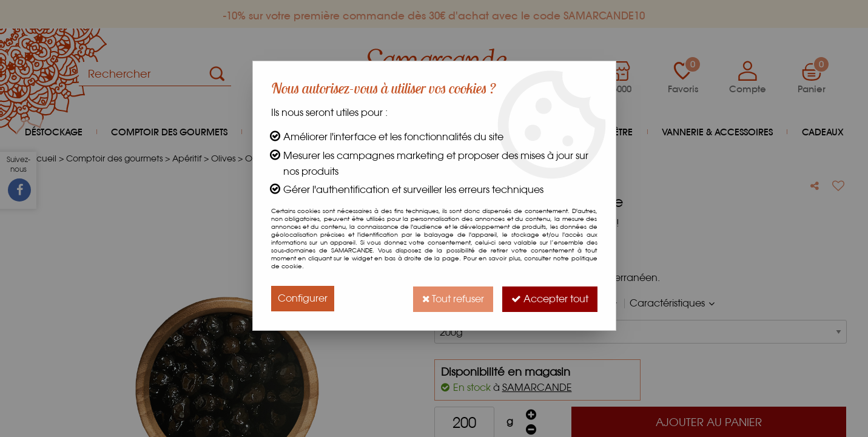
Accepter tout (549, 298)
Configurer (303, 298)
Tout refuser (451, 298)
